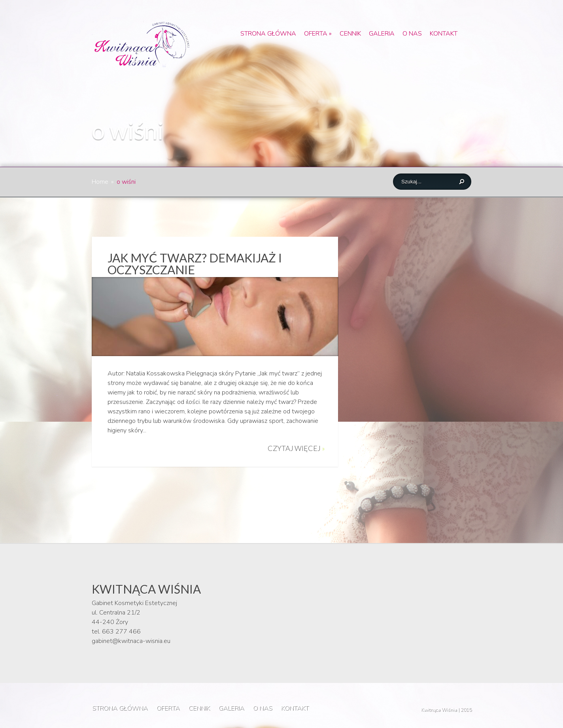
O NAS (412, 34)
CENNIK (350, 34)
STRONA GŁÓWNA (268, 34)
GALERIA (382, 34)
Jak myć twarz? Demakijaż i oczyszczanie (195, 264)
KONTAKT (444, 34)
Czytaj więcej (296, 448)
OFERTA (318, 34)
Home (100, 182)
